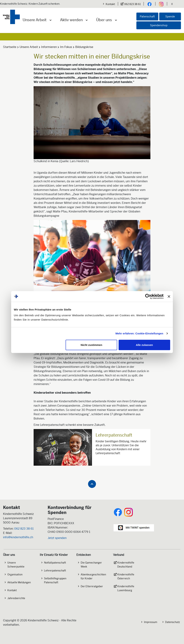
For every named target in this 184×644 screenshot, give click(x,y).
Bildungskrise (84, 47)
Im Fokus (66, 47)
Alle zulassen (144, 345)
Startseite (10, 47)
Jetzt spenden (57, 538)
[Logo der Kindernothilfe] (11, 17)
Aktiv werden (71, 20)
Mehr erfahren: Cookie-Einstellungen (139, 333)
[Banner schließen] (169, 296)
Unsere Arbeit (35, 20)
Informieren (49, 47)
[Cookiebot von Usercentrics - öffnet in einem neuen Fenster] (148, 296)
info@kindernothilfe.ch (18, 537)
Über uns (104, 20)
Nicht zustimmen (91, 345)
